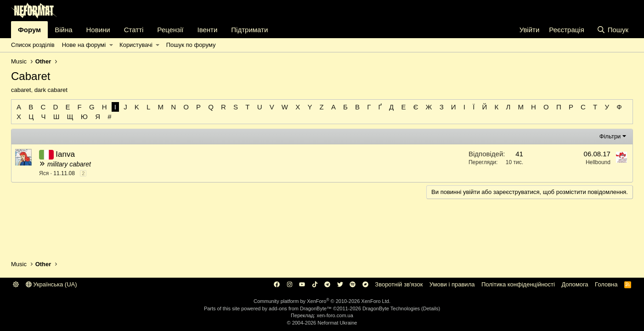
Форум (29, 30)
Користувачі (136, 45)
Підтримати (249, 30)
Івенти (207, 30)
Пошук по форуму (191, 45)
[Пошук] (613, 30)
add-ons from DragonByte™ (300, 308)
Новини (98, 30)
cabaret (21, 90)
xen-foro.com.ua (335, 315)
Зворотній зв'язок (399, 284)
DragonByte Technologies (391, 308)
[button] (111, 45)
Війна (63, 30)
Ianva (65, 154)
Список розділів (33, 45)
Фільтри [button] (610, 136)
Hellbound (598, 162)
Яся (44, 173)
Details (431, 308)
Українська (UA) (51, 284)
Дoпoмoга (575, 284)
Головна (606, 284)
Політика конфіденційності (518, 284)
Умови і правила (452, 284)
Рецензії (170, 30)
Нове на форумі (84, 45)
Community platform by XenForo (322, 301)
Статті (134, 30)
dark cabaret (51, 90)
